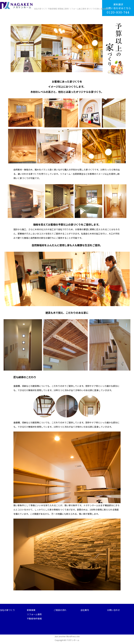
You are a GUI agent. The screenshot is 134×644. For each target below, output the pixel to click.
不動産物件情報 (34, 619)
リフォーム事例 (34, 614)
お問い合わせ (114, 610)
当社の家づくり (40, 9)
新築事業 (31, 610)
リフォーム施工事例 (78, 9)
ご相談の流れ (60, 610)
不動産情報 (52, 9)
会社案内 (104, 9)
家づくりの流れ (93, 9)
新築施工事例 (63, 9)
